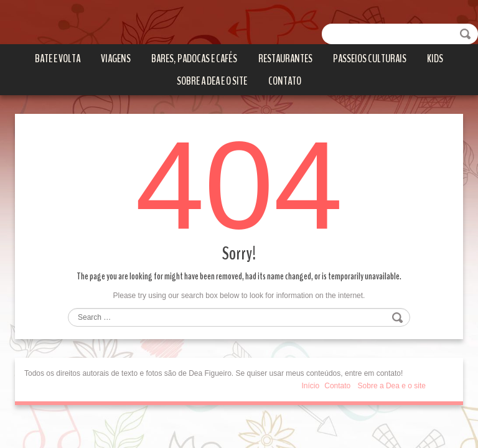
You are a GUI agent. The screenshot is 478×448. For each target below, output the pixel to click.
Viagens (116, 58)
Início (311, 386)
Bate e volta (58, 58)
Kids (435, 58)
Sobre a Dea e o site (212, 81)
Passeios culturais (370, 58)
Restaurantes (285, 58)
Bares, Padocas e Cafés (194, 58)
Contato (285, 81)
